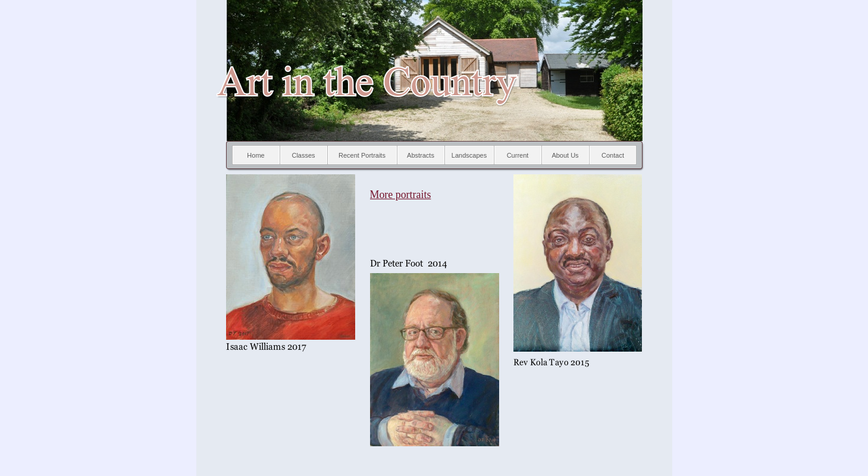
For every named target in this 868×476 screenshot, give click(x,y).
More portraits (401, 195)
